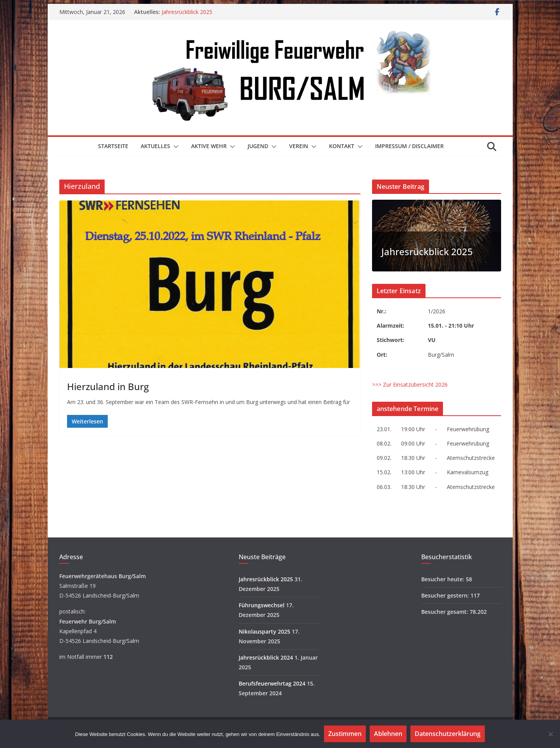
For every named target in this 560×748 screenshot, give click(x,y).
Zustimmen (345, 734)
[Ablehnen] (550, 734)
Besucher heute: (444, 579)
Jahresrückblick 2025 (187, 12)
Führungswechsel (262, 605)
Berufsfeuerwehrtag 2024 (272, 683)
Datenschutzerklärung (448, 734)
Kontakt (342, 146)
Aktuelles (155, 146)
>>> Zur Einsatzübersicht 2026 (410, 384)
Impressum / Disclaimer (409, 146)
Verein (299, 146)
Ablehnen (388, 734)
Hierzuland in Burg (108, 386)
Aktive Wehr (209, 146)
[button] (174, 147)
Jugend (258, 146)
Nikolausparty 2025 (264, 631)
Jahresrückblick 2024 (266, 657)
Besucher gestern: (446, 595)
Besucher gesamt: (445, 612)
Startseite (113, 146)
